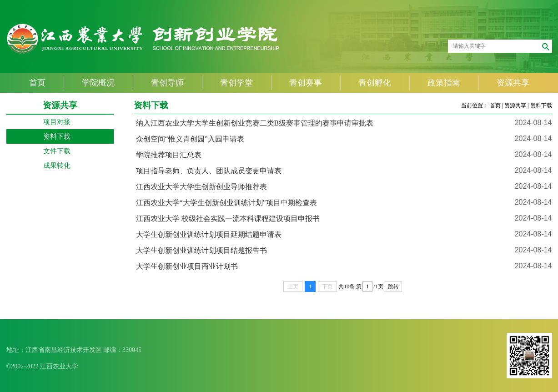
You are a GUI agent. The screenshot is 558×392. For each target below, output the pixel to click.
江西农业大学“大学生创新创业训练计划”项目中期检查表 (226, 203)
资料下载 (541, 106)
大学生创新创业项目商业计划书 (187, 266)
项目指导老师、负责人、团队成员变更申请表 (209, 171)
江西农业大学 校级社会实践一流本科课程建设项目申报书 (228, 219)
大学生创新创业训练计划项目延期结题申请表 (209, 234)
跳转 (393, 286)
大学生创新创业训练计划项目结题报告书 (201, 250)
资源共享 (515, 106)
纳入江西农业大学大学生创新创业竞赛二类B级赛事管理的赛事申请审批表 (255, 123)
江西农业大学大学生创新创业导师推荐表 (201, 187)
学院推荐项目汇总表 (169, 155)
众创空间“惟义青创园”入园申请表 (190, 139)
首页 (495, 106)
